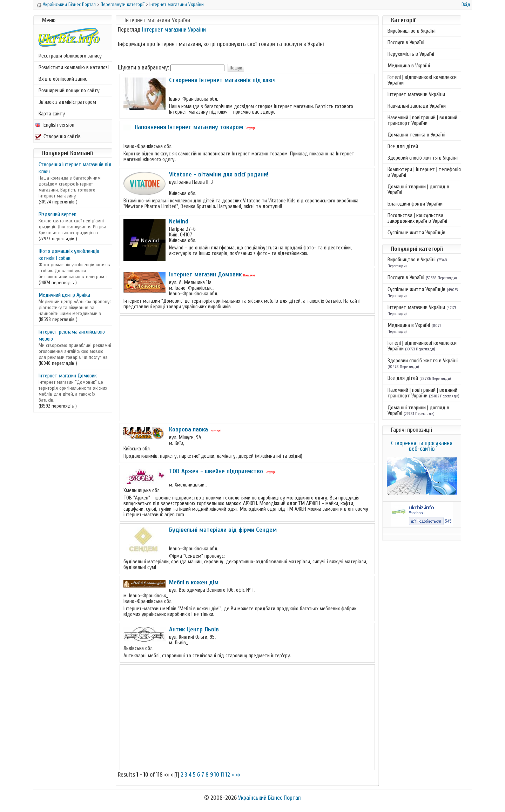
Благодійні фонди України (415, 204)
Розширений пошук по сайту (69, 90)
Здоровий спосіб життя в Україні (423, 158)
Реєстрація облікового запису (70, 56)
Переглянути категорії (123, 4)
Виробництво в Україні (412, 31)
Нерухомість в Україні (411, 54)
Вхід (466, 4)
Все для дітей (403, 146)
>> (238, 775)
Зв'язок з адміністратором (67, 102)
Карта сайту (52, 114)
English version (55, 125)
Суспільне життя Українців (416, 233)
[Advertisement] (247, 368)
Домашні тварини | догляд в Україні (418, 189)
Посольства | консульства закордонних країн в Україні (417, 218)
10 (217, 775)
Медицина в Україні (409, 66)
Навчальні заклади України (417, 106)
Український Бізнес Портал (69, 4)
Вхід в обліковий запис (63, 79)
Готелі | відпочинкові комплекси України (422, 80)
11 (222, 775)
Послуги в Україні (406, 42)
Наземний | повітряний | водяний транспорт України (422, 120)
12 (228, 775)
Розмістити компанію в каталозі (74, 67)
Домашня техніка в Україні (416, 135)
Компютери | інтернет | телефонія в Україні (424, 172)
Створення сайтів (58, 136)
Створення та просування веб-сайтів (422, 446)
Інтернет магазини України (177, 4)
